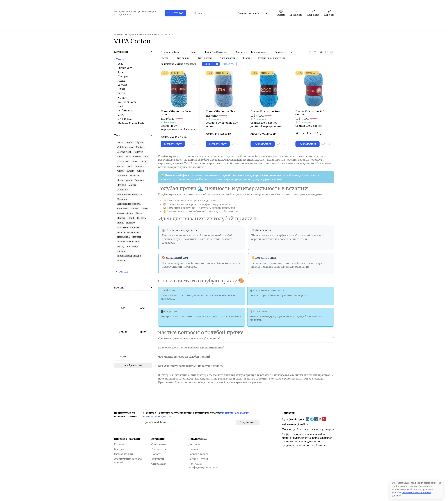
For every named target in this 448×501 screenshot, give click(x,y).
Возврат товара (198, 454)
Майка (132, 185)
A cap (120, 142)
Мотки (120, 59)
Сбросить (229, 64)
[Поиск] (232, 13)
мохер (121, 246)
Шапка (121, 218)
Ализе (140, 171)
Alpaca (139, 142)
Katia (121, 106)
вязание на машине (129, 232)
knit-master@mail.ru (295, 424)
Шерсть (141, 218)
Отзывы (124, 272)
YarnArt (122, 85)
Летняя (122, 185)
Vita (146, 157)
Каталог (119, 444)
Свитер (135, 209)
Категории (121, 52)
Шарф (131, 218)
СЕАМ (121, 93)
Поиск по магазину (249, 13)
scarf (130, 166)
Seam (120, 157)
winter (121, 171)
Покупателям (198, 439)
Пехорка (123, 76)
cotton (121, 166)
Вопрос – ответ (198, 459)
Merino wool (124, 152)
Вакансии (158, 459)
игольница (124, 237)
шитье (121, 260)
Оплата (193, 449)
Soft (128, 157)
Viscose (137, 157)
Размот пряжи (123, 454)
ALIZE (121, 81)
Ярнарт (131, 223)
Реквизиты (159, 449)
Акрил (131, 171)
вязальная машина (128, 227)
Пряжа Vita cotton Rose (265, 111)
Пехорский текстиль (129, 204)
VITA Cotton (125, 119)
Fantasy (140, 147)
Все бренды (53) (133, 365)
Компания (158, 439)
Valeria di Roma (127, 102)
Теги (117, 135)
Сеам (145, 209)
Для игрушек (125, 180)
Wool (135, 161)
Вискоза (134, 176)
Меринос (122, 190)
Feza (120, 64)
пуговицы (133, 246)
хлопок (121, 251)
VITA (121, 115)
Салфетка (123, 209)
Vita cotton (123, 161)
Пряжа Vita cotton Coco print (176, 113)
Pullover (138, 152)
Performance (125, 111)
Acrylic (129, 142)
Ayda (121, 72)
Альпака (122, 176)
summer (139, 166)
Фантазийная (125, 213)
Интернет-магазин (127, 439)
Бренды (119, 288)
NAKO (121, 89)
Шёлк (120, 223)
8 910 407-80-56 (292, 419)
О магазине (159, 444)
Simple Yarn (125, 68)
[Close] (440, 483)
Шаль (139, 213)
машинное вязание (128, 242)
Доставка (194, 444)
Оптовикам (159, 464)
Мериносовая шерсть (130, 194)
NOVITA (123, 98)
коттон (137, 237)
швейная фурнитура (129, 256)
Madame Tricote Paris (131, 123)
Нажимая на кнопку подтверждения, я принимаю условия (195, 415)
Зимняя (139, 180)
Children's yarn (125, 147)
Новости (157, 454)
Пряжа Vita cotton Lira (220, 111)
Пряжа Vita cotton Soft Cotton (310, 113)
